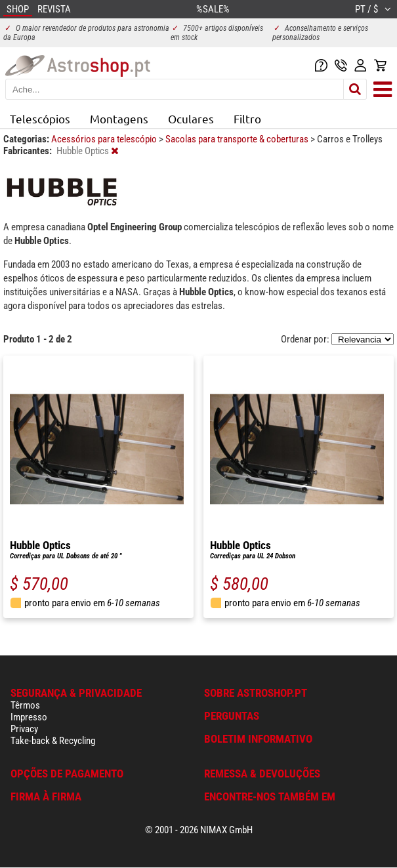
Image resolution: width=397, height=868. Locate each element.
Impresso (29, 717)
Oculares (191, 118)
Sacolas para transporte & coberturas (238, 139)
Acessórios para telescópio (105, 139)
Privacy (24, 729)
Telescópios (40, 118)
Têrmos (25, 705)
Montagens (119, 118)
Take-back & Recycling (53, 741)
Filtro (247, 118)
